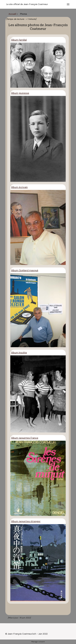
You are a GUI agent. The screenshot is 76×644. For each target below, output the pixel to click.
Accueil (12, 14)
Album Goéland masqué (25, 270)
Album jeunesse (20, 93)
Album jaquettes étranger (26, 521)
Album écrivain (19, 187)
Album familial (19, 40)
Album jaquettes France (25, 438)
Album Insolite (19, 353)
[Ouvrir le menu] (68, 4)
